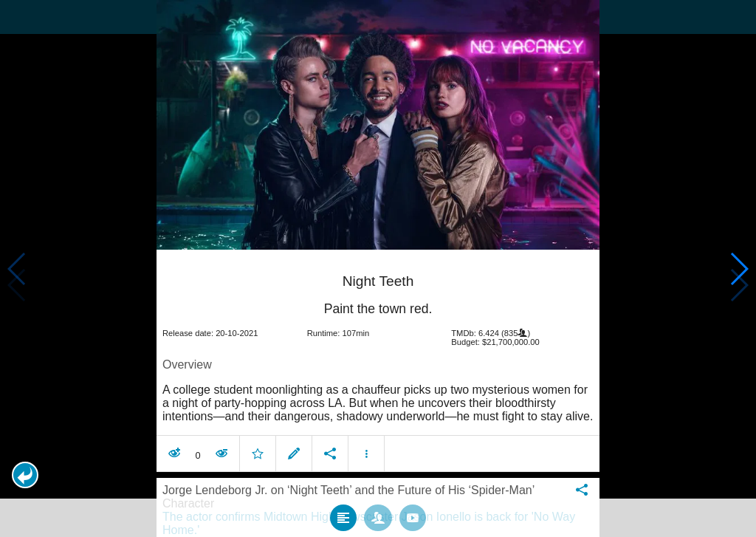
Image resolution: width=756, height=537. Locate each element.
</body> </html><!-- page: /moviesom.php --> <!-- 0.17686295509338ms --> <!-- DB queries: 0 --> (378, 268)
